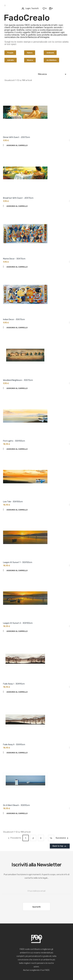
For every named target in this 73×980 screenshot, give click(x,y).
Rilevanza (53, 74)
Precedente (14, 838)
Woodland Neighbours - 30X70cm (18, 380)
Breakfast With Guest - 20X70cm (18, 198)
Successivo (62, 838)
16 (51, 838)
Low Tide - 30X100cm (13, 502)
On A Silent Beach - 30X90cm (16, 805)
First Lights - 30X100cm (14, 441)
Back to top (60, 846)
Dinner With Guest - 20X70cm (17, 137)
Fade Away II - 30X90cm (14, 745)
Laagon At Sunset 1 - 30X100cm (18, 562)
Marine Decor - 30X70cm (14, 259)
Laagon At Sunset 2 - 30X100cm (18, 623)
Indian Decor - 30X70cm (14, 319)
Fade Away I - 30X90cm (14, 684)
